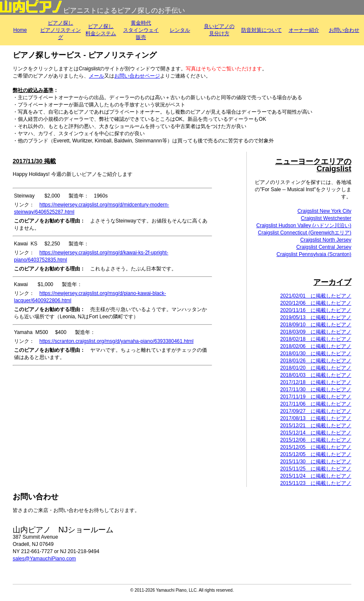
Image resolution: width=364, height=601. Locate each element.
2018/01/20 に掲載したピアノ (316, 368)
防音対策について (262, 30)
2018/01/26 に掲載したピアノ (316, 361)
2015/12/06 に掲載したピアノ (316, 440)
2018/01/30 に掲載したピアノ (316, 353)
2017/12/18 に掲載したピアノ (316, 382)
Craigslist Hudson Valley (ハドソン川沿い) (304, 225)
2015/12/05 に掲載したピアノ (316, 447)
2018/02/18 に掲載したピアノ (316, 339)
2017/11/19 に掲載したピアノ (316, 397)
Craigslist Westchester (326, 218)
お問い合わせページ (137, 76)
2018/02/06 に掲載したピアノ (316, 346)
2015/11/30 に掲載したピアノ (316, 462)
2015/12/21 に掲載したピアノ (316, 426)
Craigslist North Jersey (326, 240)
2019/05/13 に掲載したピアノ (316, 317)
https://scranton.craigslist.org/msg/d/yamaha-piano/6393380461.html (116, 341)
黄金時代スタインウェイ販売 (141, 30)
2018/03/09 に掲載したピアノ (316, 332)
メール (97, 76)
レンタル (180, 30)
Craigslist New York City (324, 211)
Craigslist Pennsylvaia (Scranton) (314, 254)
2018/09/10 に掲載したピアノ (316, 325)
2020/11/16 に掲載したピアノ (316, 310)
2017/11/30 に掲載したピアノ (316, 390)
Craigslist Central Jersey (324, 247)
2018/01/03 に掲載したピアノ (316, 375)
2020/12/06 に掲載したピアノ (316, 303)
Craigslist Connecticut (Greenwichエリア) (305, 233)
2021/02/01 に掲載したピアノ (316, 296)
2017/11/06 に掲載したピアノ (316, 404)
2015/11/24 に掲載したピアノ (316, 476)
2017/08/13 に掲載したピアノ (316, 418)
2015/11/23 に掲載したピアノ (316, 483)
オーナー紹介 (304, 30)
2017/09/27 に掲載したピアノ (316, 411)
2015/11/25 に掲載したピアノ (316, 469)
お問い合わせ (344, 30)
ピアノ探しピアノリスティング (61, 30)
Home (20, 30)
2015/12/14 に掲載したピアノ (316, 433)
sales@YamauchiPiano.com (44, 559)
